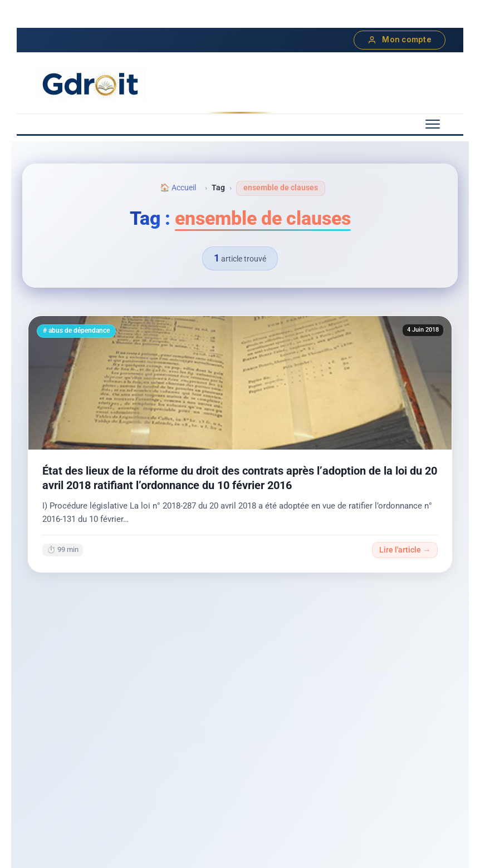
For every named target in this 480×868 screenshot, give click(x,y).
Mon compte (400, 40)
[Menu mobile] (433, 124)
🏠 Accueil (178, 188)
